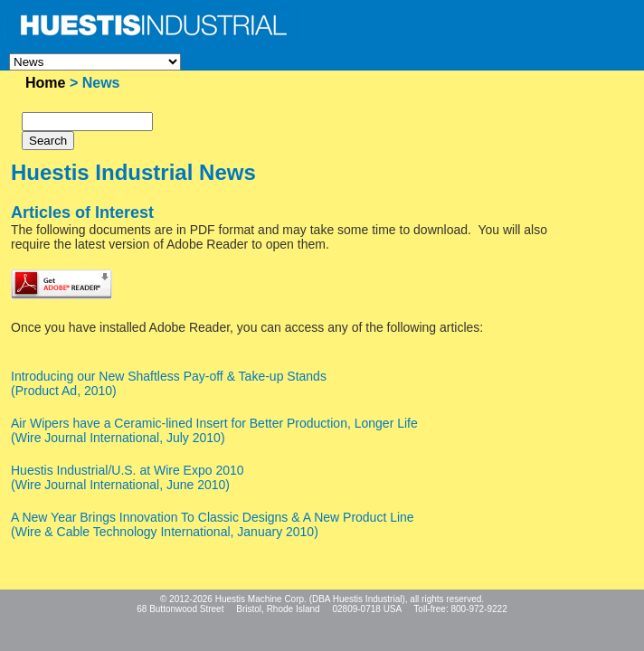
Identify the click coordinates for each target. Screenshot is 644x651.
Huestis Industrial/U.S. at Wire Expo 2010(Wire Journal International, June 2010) (128, 477)
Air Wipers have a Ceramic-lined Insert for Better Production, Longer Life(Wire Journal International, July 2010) (214, 430)
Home (45, 83)
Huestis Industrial (368, 599)
